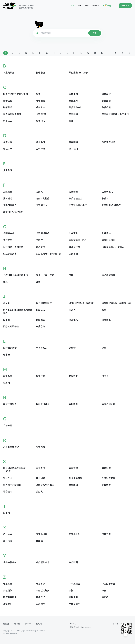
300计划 (96, 6)
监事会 (7, 320)
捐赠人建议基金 (11, 326)
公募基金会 (9, 233)
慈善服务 (73, 101)
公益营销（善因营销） (14, 247)
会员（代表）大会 (45, 275)
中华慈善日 (74, 584)
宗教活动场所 (43, 591)
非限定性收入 (10, 205)
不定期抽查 (9, 73)
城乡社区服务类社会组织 (16, 94)
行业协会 (8, 534)
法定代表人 (107, 192)
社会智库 (8, 492)
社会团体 (40, 478)
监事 (104, 310)
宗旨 (71, 591)
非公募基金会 (76, 199)
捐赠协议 (106, 320)
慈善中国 (73, 94)
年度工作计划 (43, 404)
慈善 (38, 94)
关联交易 (8, 240)
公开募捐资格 (43, 233)
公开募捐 (73, 254)
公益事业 (73, 233)
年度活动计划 (108, 404)
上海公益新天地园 (45, 485)
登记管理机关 (108, 142)
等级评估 (40, 149)
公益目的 (106, 233)
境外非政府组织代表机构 (81, 303)
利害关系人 (42, 348)
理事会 (72, 348)
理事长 (7, 355)
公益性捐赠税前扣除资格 (48, 254)
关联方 (39, 240)
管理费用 (40, 247)
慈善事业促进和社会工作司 (115, 114)
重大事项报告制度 (12, 114)
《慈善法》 (42, 114)
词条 (72, 6)
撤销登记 (8, 107)
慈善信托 (8, 101)
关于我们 (6, 624)
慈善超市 (40, 121)
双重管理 (73, 468)
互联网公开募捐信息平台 (16, 275)
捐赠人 (72, 310)
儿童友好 (8, 170)
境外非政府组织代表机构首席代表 (18, 311)
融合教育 (40, 447)
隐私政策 (28, 624)
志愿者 (105, 597)
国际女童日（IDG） (79, 240)
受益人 (39, 492)
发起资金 (73, 192)
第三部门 (73, 149)
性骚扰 (39, 541)
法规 (80, 6)
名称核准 (73, 376)
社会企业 (8, 478)
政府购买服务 (10, 597)
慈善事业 (106, 94)
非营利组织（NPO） (112, 205)
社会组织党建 (108, 478)
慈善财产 (40, 107)
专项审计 (40, 584)
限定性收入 (74, 534)
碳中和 (7, 513)
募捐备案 (8, 376)
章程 (104, 591)
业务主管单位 (10, 562)
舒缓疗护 (106, 485)
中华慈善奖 (74, 604)
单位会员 (40, 142)
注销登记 (8, 604)
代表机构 (8, 142)
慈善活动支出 (76, 107)
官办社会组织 (108, 240)
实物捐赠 (106, 468)
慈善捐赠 (40, 101)
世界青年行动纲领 (12, 485)
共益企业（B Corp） (79, 73)
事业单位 (40, 468)
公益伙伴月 (74, 247)
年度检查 (73, 404)
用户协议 (17, 624)
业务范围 (73, 562)
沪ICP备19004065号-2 (11, 633)
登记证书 (8, 149)
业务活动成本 (43, 562)
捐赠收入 (73, 320)
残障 (71, 121)
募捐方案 (40, 376)
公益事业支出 (10, 254)
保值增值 (40, 73)
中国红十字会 (108, 584)
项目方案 (106, 534)
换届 (71, 275)
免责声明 (39, 624)
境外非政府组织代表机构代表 (116, 303)
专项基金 (8, 584)
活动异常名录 (108, 275)
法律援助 (8, 199)
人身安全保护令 (11, 447)
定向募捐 (73, 142)
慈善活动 (106, 101)
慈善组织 (106, 107)
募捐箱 (7, 383)
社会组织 (73, 485)
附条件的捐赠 (43, 199)
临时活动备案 (10, 348)
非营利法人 (42, 205)
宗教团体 (8, 591)
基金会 (7, 303)
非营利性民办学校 (78, 205)
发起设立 (8, 192)
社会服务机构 (76, 478)
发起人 (39, 192)
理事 (104, 348)
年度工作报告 (10, 404)
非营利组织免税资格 (13, 212)
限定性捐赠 (42, 534)
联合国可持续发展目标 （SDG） (14, 470)
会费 (38, 282)
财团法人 (8, 121)
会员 (5, 282)
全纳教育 (8, 425)
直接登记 (40, 597)
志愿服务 (73, 597)
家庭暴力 (40, 326)
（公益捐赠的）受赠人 (113, 247)
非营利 (105, 199)
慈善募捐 (73, 114)
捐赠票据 (40, 320)
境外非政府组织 (44, 303)
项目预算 (8, 541)
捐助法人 (40, 310)
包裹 (87, 6)
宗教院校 (40, 604)
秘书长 (105, 376)
